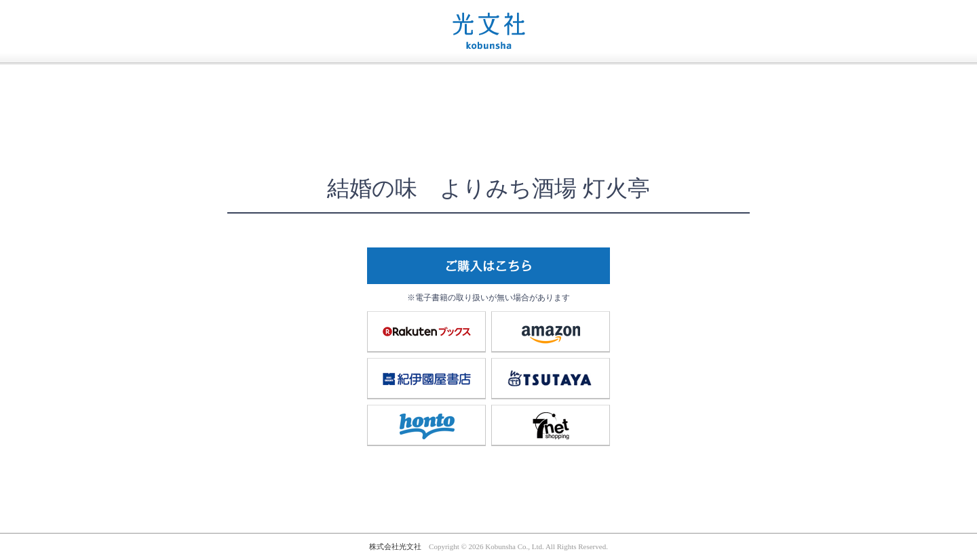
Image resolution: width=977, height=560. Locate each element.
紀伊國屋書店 (427, 378)
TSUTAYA (551, 378)
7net (551, 425)
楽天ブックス (427, 332)
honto (427, 425)
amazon (551, 332)
